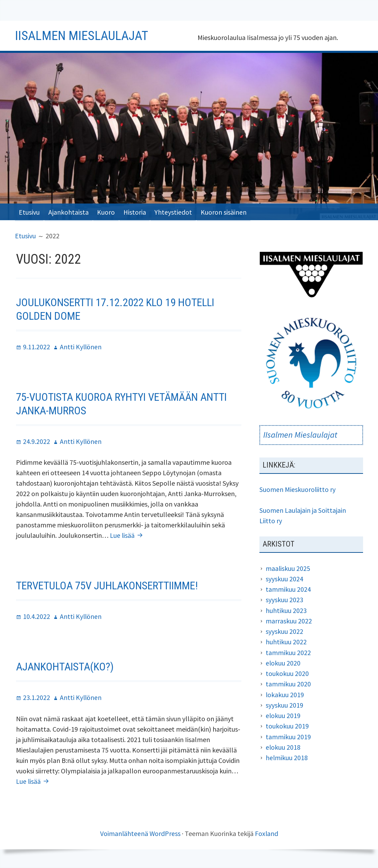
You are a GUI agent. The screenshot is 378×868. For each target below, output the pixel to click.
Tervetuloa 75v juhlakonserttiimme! (110, 584)
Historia (139, 211)
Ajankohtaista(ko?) (66, 665)
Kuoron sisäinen (230, 211)
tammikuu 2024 (288, 588)
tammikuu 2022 (288, 651)
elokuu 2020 (283, 662)
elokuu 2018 (283, 745)
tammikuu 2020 (288, 682)
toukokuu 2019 (287, 724)
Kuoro (109, 211)
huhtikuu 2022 (286, 641)
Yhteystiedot (179, 211)
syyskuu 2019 (284, 703)
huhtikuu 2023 (286, 609)
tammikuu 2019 (288, 735)
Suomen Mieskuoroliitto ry (298, 489)
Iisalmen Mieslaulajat (83, 35)
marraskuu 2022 (289, 620)
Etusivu (30, 211)
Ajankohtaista (70, 211)
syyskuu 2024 (284, 578)
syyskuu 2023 (284, 599)
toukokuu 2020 (287, 672)
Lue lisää (127, 534)
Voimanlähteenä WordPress (140, 831)
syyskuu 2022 (284, 630)
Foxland (267, 831)
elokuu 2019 (283, 714)
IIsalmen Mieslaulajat (300, 435)
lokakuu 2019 (285, 693)
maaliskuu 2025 (288, 568)
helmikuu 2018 (287, 755)
